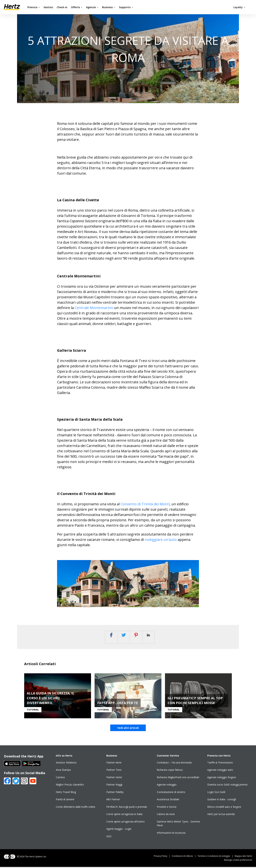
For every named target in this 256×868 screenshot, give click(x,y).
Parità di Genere (65, 800)
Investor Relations (66, 764)
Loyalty (239, 7)
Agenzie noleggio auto (220, 771)
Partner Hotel (114, 778)
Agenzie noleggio (167, 786)
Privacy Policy (163, 857)
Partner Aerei (114, 764)
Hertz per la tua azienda (221, 815)
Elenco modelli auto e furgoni (224, 808)
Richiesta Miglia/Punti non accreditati (178, 778)
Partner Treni (114, 771)
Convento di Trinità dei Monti (145, 504)
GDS (109, 837)
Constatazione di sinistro (171, 793)
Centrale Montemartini (94, 308)
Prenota (34, 7)
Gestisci (48, 7)
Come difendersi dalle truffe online (76, 808)
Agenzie (92, 7)
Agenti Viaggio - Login (119, 830)
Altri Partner (113, 800)
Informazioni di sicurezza (171, 834)
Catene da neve (166, 815)
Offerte (77, 7)
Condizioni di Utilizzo (185, 857)
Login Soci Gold (216, 793)
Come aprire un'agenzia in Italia (124, 815)
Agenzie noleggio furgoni (222, 778)
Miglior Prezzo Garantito (70, 786)
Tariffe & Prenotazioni (220, 764)
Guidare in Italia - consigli (222, 800)
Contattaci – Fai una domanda (174, 764)
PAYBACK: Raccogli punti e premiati (127, 808)
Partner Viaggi (114, 786)
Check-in (62, 7)
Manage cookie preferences (238, 861)
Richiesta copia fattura (170, 771)
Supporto (126, 7)
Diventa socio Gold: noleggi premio (227, 786)
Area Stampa (63, 771)
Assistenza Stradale (168, 800)
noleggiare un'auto (161, 540)
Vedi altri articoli (128, 729)
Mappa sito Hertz (243, 857)
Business (109, 7)
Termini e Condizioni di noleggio (216, 857)
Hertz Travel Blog (66, 793)
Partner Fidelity (115, 793)
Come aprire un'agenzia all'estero (126, 823)
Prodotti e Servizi (167, 808)
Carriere (60, 778)
